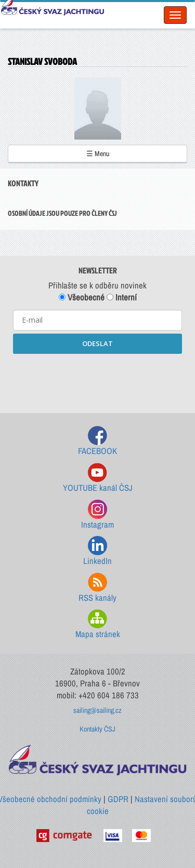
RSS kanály (97, 588)
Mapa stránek (98, 624)
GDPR (118, 799)
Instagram (97, 515)
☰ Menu (98, 154)
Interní (122, 297)
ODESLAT (97, 343)
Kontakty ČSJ (97, 729)
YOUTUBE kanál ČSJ (98, 478)
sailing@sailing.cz (97, 710)
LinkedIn (97, 551)
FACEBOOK (97, 441)
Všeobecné (82, 297)
